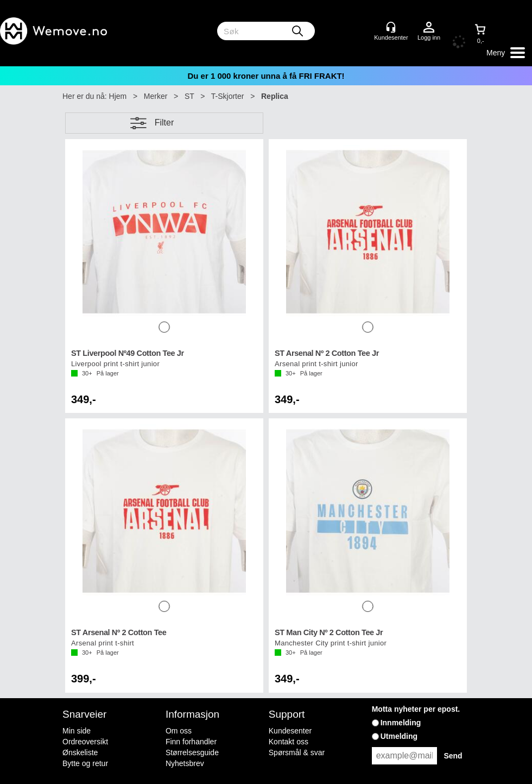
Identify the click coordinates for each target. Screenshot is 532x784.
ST (189, 96)
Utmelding (399, 736)
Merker (156, 96)
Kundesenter (290, 731)
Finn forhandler (191, 742)
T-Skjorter (228, 96)
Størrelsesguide (192, 752)
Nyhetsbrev (185, 763)
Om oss (179, 731)
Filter (164, 123)
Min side (77, 731)
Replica (275, 96)
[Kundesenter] (391, 27)
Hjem (118, 96)
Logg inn (429, 28)
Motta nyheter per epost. (416, 709)
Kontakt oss (289, 742)
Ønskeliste (80, 752)
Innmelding (401, 723)
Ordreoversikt (85, 742)
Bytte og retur (85, 763)
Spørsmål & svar (297, 752)
